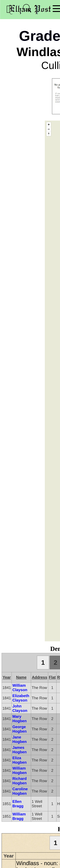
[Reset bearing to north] (49, 134)
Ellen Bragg (18, 804)
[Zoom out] (49, 129)
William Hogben (19, 770)
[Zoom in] (49, 124)
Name (21, 677)
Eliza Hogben (19, 760)
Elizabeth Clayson (21, 698)
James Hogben (19, 750)
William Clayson (20, 688)
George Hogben (19, 729)
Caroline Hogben (20, 791)
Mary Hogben (19, 719)
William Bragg (19, 816)
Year (7, 677)
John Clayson (20, 708)
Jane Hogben (19, 739)
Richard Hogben (19, 781)
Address (40, 677)
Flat (52, 677)
